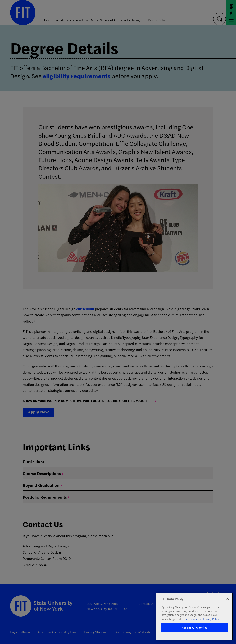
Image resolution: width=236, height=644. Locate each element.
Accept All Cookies (195, 627)
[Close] (228, 599)
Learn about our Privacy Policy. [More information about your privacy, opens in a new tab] (202, 619)
